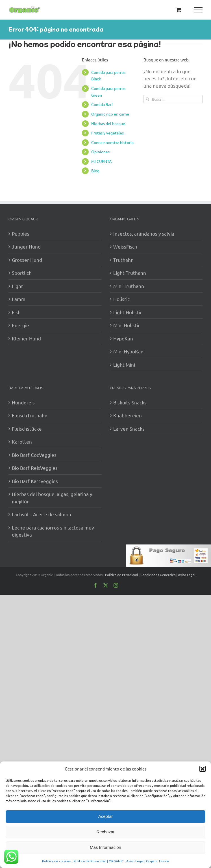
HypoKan (123, 338)
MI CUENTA (101, 161)
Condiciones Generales (158, 575)
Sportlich (22, 273)
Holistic (121, 299)
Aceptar (106, 816)
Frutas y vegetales (107, 133)
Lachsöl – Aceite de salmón (42, 514)
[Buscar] (148, 99)
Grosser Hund (27, 260)
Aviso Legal (187, 575)
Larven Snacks (129, 429)
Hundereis (23, 402)
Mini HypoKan (128, 351)
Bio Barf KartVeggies (35, 481)
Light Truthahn (130, 273)
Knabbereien (128, 415)
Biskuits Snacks (130, 402)
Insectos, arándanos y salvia (144, 233)
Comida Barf (102, 104)
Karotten (22, 441)
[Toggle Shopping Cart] (179, 10)
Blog (95, 170)
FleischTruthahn (30, 415)
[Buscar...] (173, 99)
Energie (20, 325)
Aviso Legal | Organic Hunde (148, 861)
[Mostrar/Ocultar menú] (198, 10)
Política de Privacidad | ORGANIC (98, 861)
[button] (203, 769)
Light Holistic (128, 312)
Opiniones (100, 152)
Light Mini (124, 365)
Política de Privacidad (121, 575)
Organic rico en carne (110, 114)
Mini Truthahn (129, 286)
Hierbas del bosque (108, 123)
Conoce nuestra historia (112, 142)
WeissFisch (125, 246)
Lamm (19, 299)
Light (18, 286)
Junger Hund (26, 246)
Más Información (105, 847)
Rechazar (105, 832)
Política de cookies (56, 861)
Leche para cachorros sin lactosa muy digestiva (53, 531)
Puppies (21, 233)
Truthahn (123, 260)
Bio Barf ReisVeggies (35, 468)
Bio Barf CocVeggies (34, 455)
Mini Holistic (127, 325)
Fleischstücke (27, 429)
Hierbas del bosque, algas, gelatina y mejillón (52, 498)
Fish (16, 312)
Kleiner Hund (26, 338)
